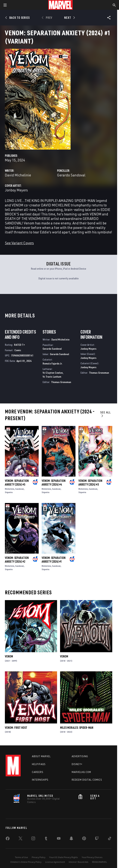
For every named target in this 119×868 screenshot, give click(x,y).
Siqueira (9, 492)
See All (105, 414)
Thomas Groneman (61, 382)
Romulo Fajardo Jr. (53, 363)
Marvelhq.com (81, 772)
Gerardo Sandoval (71, 175)
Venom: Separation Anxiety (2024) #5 (17, 483)
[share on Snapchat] (71, 839)
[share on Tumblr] (46, 839)
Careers (38, 772)
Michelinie (10, 489)
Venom (9, 656)
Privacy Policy (39, 857)
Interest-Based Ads (79, 862)
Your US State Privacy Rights (64, 857)
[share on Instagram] (33, 839)
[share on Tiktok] (110, 839)
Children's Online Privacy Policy (26, 862)
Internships (40, 780)
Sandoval (20, 489)
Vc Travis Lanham (52, 377)
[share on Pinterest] (84, 839)
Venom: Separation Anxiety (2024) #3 (90, 483)
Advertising (80, 756)
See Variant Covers (19, 243)
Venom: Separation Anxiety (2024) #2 (17, 560)
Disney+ (77, 764)
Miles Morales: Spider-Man (77, 728)
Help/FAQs (39, 764)
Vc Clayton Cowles (53, 373)
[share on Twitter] (20, 839)
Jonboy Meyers (16, 190)
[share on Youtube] (59, 839)
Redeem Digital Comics (87, 780)
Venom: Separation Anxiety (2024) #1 (54, 560)
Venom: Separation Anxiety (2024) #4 (54, 483)
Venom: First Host (16, 728)
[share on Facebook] (8, 839)
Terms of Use (21, 857)
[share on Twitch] (97, 839)
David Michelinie (18, 175)
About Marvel (41, 756)
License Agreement (55, 862)
